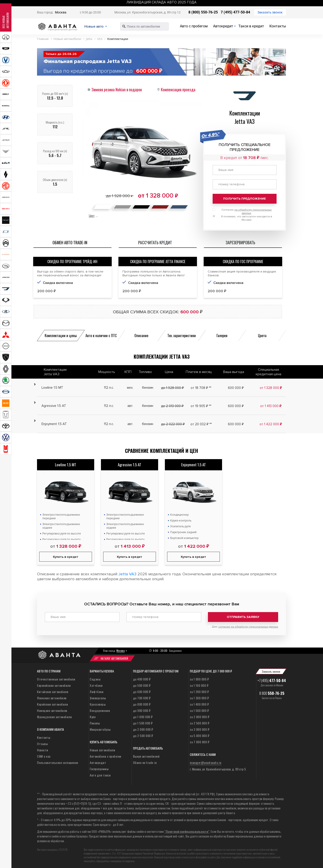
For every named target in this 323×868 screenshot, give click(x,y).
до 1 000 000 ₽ (143, 715)
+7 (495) (272, 679)
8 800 (272, 692)
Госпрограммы (99, 767)
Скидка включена (143, 283)
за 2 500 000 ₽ (200, 722)
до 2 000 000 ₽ (143, 728)
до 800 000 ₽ (142, 703)
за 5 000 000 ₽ (200, 734)
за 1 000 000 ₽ (199, 678)
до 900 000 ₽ (142, 709)
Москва (61, 12)
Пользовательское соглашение (58, 761)
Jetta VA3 (127, 574)
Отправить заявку (243, 617)
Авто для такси (100, 774)
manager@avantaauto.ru (206, 761)
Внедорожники (100, 709)
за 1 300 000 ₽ (199, 697)
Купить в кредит (66, 557)
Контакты (278, 26)
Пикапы (95, 722)
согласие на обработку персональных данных (248, 625)
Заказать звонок (270, 12)
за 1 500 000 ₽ (199, 709)
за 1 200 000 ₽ (199, 690)
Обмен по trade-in (145, 761)
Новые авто (98, 26)
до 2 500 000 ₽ (143, 734)
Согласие (247, 212)
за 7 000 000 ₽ (200, 740)
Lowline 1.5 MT (66, 465)
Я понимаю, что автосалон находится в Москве (247, 218)
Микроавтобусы (100, 728)
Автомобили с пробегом (106, 755)
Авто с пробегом (194, 26)
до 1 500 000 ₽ (143, 722)
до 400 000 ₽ (142, 678)
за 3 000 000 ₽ (200, 728)
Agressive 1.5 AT (130, 465)
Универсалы (98, 697)
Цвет (92, 215)
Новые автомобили (102, 749)
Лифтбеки (97, 690)
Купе (93, 715)
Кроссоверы (98, 703)
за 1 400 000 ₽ (199, 703)
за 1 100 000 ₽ (199, 684)
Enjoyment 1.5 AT (194, 465)
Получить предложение (244, 199)
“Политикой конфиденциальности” (187, 830)
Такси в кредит (251, 26)
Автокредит (223, 26)
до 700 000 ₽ (142, 697)
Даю (245, 625)
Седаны (95, 678)
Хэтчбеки (96, 684)
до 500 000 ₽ (142, 684)
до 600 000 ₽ (142, 690)
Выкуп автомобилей (146, 755)
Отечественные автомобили (56, 678)
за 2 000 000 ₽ (200, 715)
